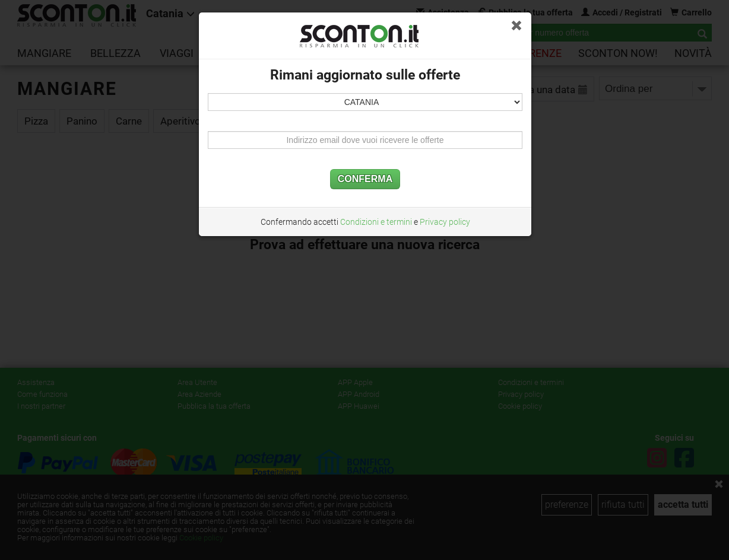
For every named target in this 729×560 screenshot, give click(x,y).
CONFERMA (365, 179)
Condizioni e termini (376, 222)
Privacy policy (445, 222)
